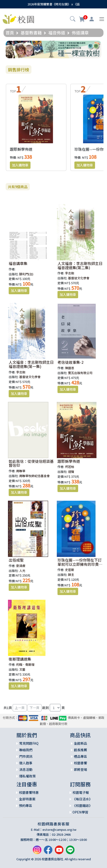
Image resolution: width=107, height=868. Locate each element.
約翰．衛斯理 (25, 664)
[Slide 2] (58, 52)
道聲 (71, 472)
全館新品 (80, 743)
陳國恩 (70, 368)
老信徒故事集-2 (71, 362)
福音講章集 (18, 263)
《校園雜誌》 (82, 805)
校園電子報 (81, 792)
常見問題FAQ (29, 743)
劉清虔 (21, 566)
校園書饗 (80, 763)
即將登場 (80, 769)
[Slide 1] (49, 52)
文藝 (22, 669)
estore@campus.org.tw (59, 829)
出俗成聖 (16, 560)
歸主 (71, 575)
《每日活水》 (82, 799)
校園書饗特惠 (29, 792)
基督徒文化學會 (79, 278)
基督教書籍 (31, 33)
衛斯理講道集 (20, 659)
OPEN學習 (80, 812)
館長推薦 (80, 750)
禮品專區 (80, 756)
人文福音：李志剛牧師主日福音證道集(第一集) (31, 364)
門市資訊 (26, 756)
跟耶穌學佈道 (21, 149)
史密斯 (70, 570)
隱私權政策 (27, 776)
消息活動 (26, 769)
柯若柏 (70, 467)
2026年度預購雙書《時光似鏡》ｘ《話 (54, 4)
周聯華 (21, 471)
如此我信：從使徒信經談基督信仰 (31, 463)
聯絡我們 (26, 750)
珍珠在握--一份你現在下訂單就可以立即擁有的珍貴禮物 (80, 564)
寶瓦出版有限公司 (80, 373)
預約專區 (26, 805)
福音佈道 (57, 33)
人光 (22, 571)
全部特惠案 (27, 799)
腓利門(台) (26, 274)
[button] (73, 19)
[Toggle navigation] (102, 19)
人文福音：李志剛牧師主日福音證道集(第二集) (80, 265)
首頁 (10, 33)
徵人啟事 (26, 763)
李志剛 (70, 273)
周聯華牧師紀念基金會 (34, 476)
